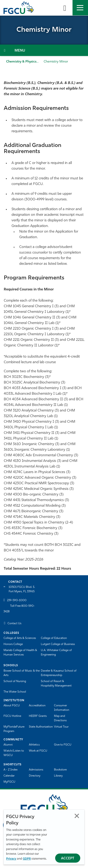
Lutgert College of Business (58, 644)
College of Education (54, 638)
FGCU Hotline (12, 716)
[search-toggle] (65, 8)
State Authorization (41, 727)
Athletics (34, 745)
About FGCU (12, 706)
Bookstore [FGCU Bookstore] (60, 770)
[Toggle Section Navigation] (44, 50)
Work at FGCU (38, 751)
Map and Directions (60, 718)
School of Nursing (15, 681)
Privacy (11, 859)
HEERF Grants (38, 716)
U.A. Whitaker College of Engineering (56, 653)
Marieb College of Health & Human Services (20, 653)
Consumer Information (62, 708)
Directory (35, 776)
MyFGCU (9, 782)
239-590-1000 (17, 600)
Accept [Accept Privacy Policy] (68, 859)
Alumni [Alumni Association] (8, 745)
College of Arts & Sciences (20, 638)
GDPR (27, 859)
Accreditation (37, 706)
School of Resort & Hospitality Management (56, 684)
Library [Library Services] (58, 776)
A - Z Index (11, 770)
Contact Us (14, 624)
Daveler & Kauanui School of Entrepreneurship (59, 673)
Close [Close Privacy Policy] (77, 816)
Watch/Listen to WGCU (14, 753)
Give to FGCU (63, 745)
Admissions (36, 770)
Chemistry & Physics (21, 62)
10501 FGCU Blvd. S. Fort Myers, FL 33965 (22, 589)
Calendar (9, 776)
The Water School (15, 692)
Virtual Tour (61, 727)
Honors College (13, 644)
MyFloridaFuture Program (14, 729)
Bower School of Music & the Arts (22, 673)
